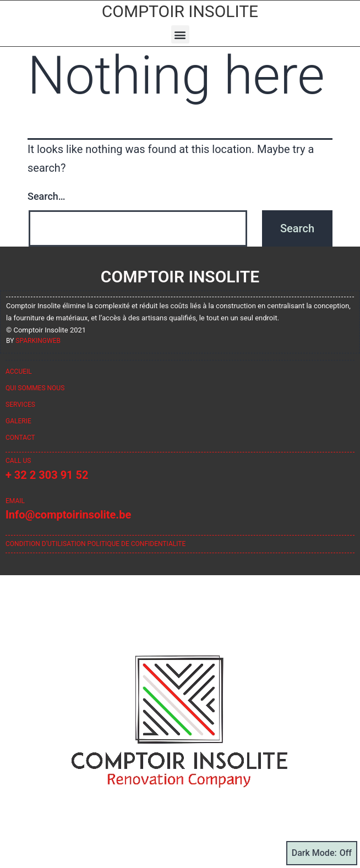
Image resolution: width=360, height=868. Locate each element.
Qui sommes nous (35, 388)
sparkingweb (38, 341)
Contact (20, 438)
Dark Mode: (322, 853)
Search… (47, 196)
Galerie (18, 421)
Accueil (19, 372)
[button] (180, 34)
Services (20, 405)
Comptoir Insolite (180, 11)
